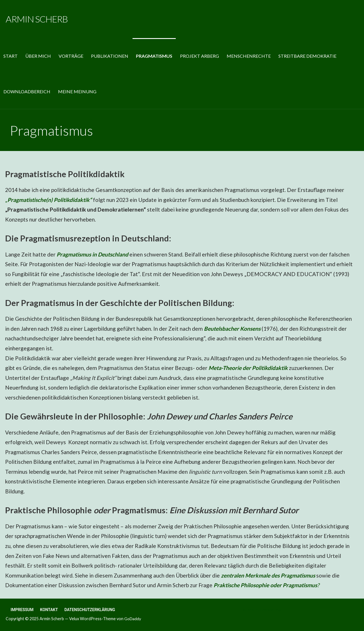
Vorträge (71, 56)
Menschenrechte (249, 56)
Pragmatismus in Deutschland (92, 254)
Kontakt (49, 610)
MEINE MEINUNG (77, 91)
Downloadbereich (27, 91)
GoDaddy (133, 619)
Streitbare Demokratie (307, 56)
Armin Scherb (37, 19)
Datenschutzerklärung (90, 610)
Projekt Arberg (199, 56)
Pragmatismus (154, 56)
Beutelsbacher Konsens (232, 329)
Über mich (38, 56)
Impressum (22, 610)
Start (11, 56)
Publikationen (110, 56)
